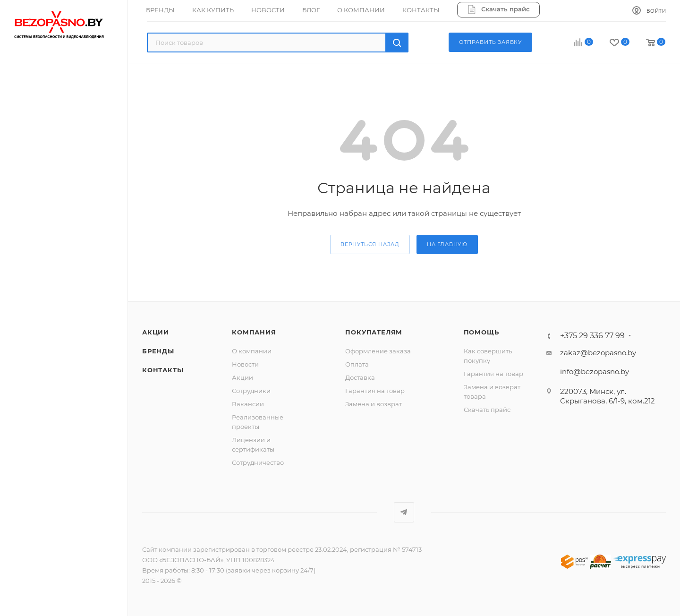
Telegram (404, 512)
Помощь (481, 332)
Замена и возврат (374, 404)
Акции (156, 332)
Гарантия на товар (375, 391)
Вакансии (248, 404)
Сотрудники (251, 391)
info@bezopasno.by (595, 372)
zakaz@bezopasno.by (598, 353)
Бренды (158, 351)
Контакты (163, 370)
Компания (254, 332)
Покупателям (374, 332)
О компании (252, 351)
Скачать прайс (487, 410)
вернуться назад (370, 244)
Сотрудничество (258, 462)
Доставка (360, 377)
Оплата (357, 364)
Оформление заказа (378, 351)
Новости (245, 364)
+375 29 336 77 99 (592, 336)
